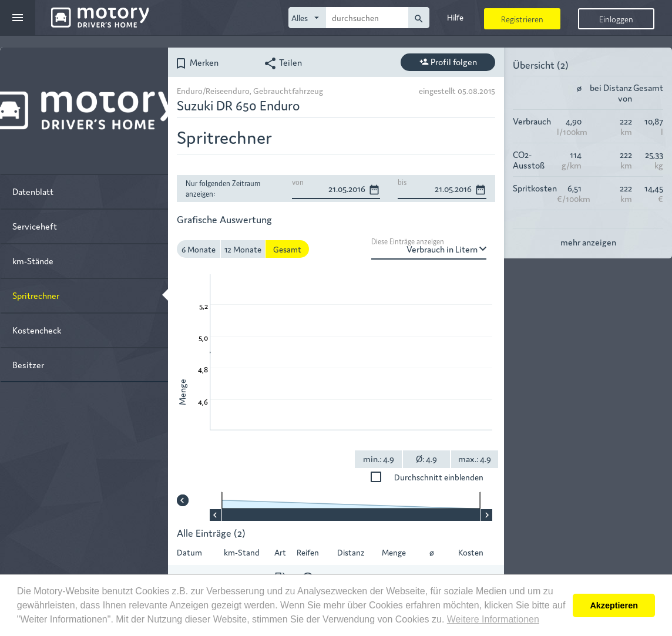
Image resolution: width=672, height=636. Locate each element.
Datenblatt (33, 191)
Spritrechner (36, 295)
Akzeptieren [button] (614, 605)
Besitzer (28, 364)
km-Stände (33, 260)
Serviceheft (35, 226)
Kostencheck (37, 330)
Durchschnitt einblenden (449, 477)
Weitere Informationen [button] (493, 619)
